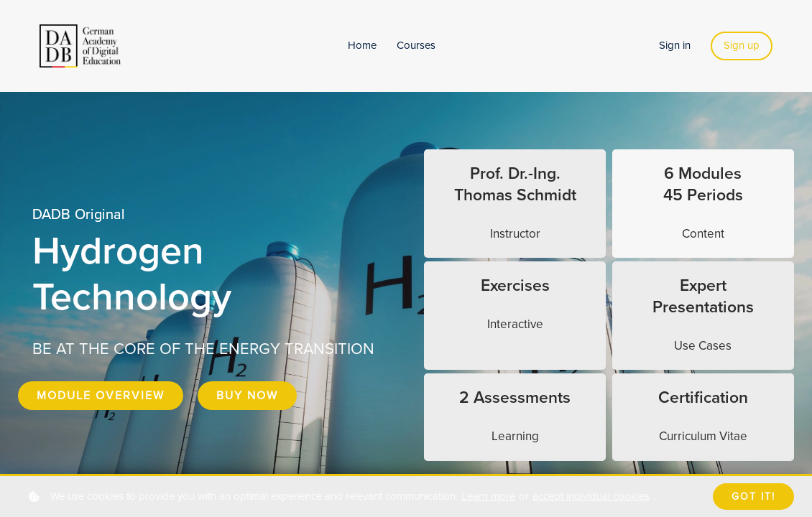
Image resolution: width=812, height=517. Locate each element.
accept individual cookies (591, 496)
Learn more (488, 496)
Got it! (753, 497)
